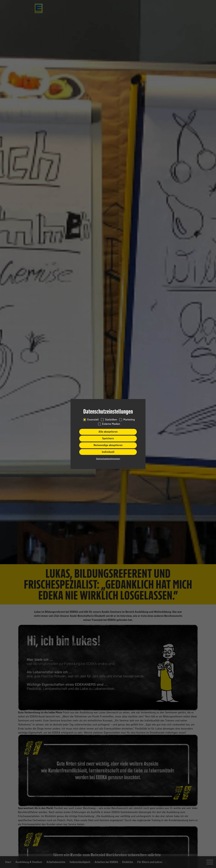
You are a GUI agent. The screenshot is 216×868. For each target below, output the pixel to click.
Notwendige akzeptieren (108, 445)
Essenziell (93, 420)
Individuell (108, 452)
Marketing (129, 420)
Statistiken (111, 420)
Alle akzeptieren (108, 432)
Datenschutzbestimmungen (108, 459)
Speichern (108, 438)
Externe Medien (111, 424)
